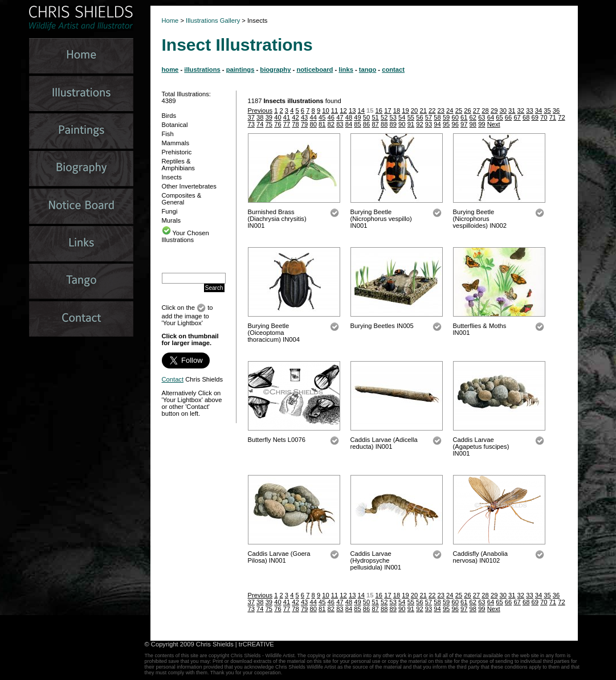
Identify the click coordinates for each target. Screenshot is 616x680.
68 (526, 117)
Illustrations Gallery (212, 21)
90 (402, 124)
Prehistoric (177, 152)
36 (556, 110)
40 (278, 117)
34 (539, 110)
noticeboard (315, 69)
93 (429, 124)
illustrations (202, 69)
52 (384, 117)
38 (260, 117)
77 (287, 124)
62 (473, 117)
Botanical (175, 125)
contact (393, 69)
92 (419, 124)
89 (393, 124)
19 (405, 110)
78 (295, 124)
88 (384, 124)
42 (295, 117)
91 (411, 124)
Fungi (170, 211)
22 (432, 110)
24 (450, 110)
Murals (172, 220)
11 (334, 110)
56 (419, 117)
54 (402, 117)
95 (446, 124)
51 (375, 117)
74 (260, 124)
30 (503, 110)
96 (455, 124)
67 (517, 117)
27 (476, 110)
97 (464, 124)
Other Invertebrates (189, 186)
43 (304, 117)
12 (343, 110)
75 (269, 124)
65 (499, 117)
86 (366, 124)
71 (553, 117)
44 (313, 117)
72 (561, 117)
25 (459, 110)
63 (482, 117)
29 (494, 110)
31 (512, 110)
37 (251, 117)
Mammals (176, 143)
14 (361, 110)
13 (352, 110)
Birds (169, 116)
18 (397, 110)
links (346, 69)
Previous (260, 110)
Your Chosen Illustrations (185, 236)
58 (437, 117)
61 (464, 117)
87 (375, 124)
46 (331, 117)
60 (455, 117)
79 (304, 124)
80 (313, 124)
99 (482, 124)
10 (325, 110)
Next (494, 124)
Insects (172, 177)
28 (485, 110)
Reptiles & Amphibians (178, 165)
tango (368, 69)
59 (446, 117)
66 (508, 117)
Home (170, 21)
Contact (173, 379)
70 (544, 117)
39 (269, 117)
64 (491, 117)
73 (251, 124)
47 (340, 117)
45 (322, 117)
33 (529, 110)
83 (340, 124)
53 (393, 117)
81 (322, 124)
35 (547, 110)
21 (423, 110)
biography (275, 69)
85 (357, 124)
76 (278, 124)
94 (437, 124)
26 (467, 110)
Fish (168, 134)
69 (535, 117)
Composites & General (182, 199)
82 (331, 124)
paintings (240, 69)
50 (366, 117)
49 (357, 117)
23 (441, 110)
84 (349, 124)
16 (379, 110)
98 (473, 124)
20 (414, 110)
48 (349, 117)
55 (411, 117)
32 (521, 110)
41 (287, 117)
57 (429, 117)
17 (387, 110)
